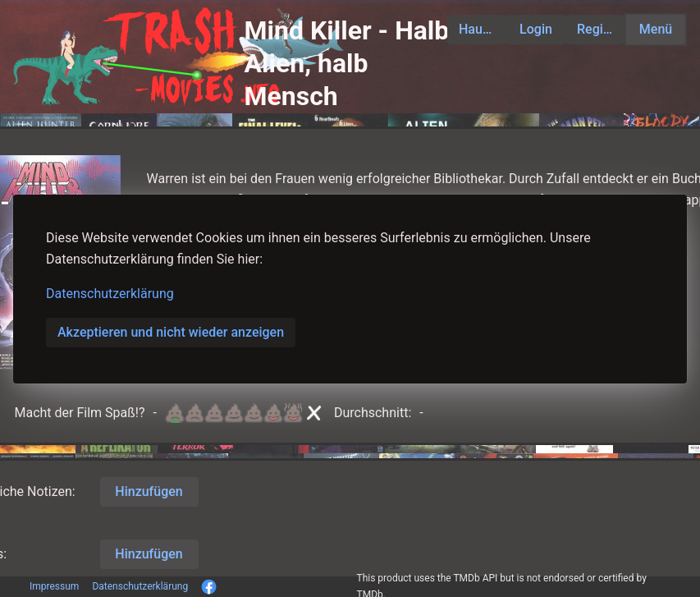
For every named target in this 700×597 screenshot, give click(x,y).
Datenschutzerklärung (110, 294)
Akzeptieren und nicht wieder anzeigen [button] (171, 332)
